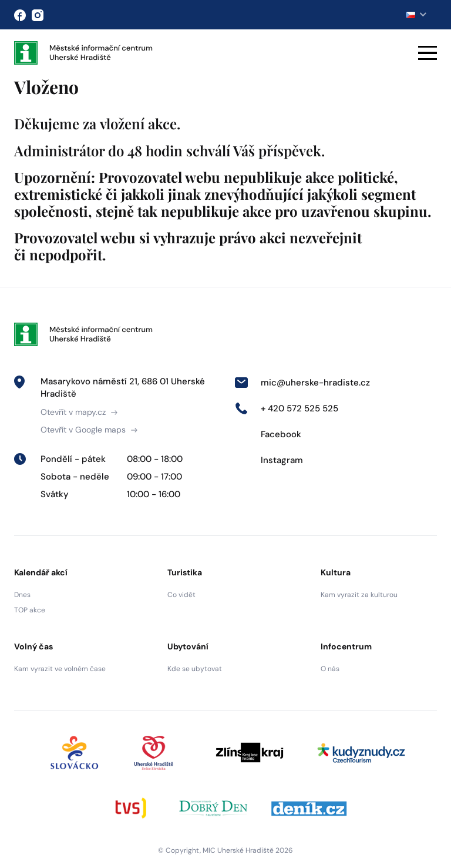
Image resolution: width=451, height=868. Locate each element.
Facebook (268, 434)
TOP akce (30, 610)
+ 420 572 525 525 (286, 408)
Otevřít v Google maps (89, 430)
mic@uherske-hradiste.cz (302, 383)
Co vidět (181, 595)
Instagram (269, 460)
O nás (330, 669)
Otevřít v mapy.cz (79, 412)
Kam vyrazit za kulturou (359, 595)
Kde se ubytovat (195, 669)
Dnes (22, 595)
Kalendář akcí (41, 572)
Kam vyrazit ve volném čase (60, 669)
